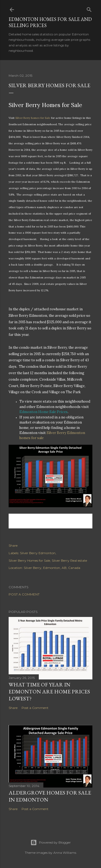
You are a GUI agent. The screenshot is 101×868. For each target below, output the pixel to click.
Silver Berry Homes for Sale (29, 560)
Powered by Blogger (51, 843)
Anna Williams (65, 853)
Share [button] (13, 545)
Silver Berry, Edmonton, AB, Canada (52, 568)
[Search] (89, 8)
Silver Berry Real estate (69, 560)
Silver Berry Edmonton (38, 553)
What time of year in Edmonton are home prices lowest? (49, 692)
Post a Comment (24, 594)
